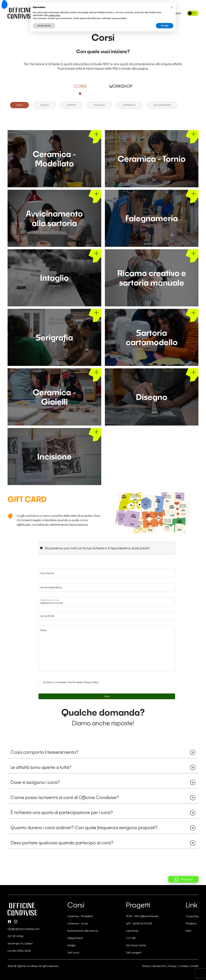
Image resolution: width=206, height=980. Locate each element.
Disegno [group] (99, 105)
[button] (172, 7)
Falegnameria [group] (162, 105)
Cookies (183, 966)
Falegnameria (75, 938)
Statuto (146, 966)
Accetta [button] (165, 26)
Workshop (121, 86)
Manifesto (191, 923)
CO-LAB (131, 938)
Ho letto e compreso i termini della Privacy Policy (71, 682)
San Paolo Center (136, 945)
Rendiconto (159, 966)
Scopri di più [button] (44, 26)
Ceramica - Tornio (78, 923)
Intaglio (72, 945)
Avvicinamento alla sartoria (83, 931)
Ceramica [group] (129, 105)
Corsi (80, 86)
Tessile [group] (45, 105)
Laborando (132, 931)
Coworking (192, 916)
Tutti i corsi (73, 953)
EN (194, 13)
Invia (107, 696)
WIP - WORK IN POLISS (139, 923)
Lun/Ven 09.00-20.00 (19, 951)
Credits (194, 966)
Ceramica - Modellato (80, 916)
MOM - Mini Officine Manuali (142, 916)
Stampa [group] (71, 105)
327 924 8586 (16, 936)
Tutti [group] (19, 105)
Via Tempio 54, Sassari (20, 943)
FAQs (188, 931)
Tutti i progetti (133, 953)
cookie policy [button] (54, 15)
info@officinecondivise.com (24, 929)
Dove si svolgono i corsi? (103, 782)
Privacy (172, 966)
